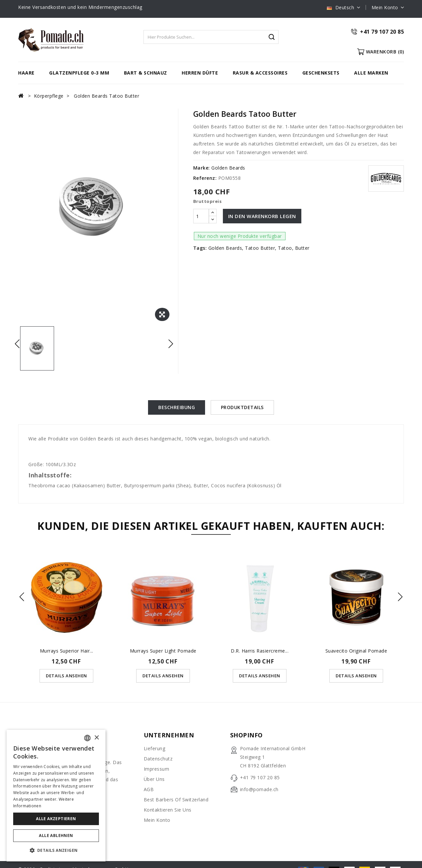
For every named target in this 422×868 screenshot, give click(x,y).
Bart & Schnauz (146, 73)
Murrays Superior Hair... (67, 650)
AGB (149, 789)
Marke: (202, 168)
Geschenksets (321, 73)
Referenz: (205, 178)
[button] (56, 851)
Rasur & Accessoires (260, 73)
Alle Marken (371, 73)
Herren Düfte (200, 73)
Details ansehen (66, 675)
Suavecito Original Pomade (356, 650)
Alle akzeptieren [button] (56, 819)
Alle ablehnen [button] (56, 836)
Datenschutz (158, 758)
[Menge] (201, 216)
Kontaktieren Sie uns (168, 809)
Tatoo (285, 248)
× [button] (96, 738)
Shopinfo (246, 735)
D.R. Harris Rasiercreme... (260, 650)
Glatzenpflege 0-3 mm (79, 73)
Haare (26, 73)
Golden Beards (228, 168)
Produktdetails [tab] (242, 407)
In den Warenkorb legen (262, 216)
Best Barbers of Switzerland (176, 799)
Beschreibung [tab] (177, 407)
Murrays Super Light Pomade (163, 650)
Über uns (154, 779)
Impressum (157, 769)
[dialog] (56, 796)
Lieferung (155, 748)
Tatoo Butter (260, 248)
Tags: (200, 248)
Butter (302, 248)
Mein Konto (157, 820)
